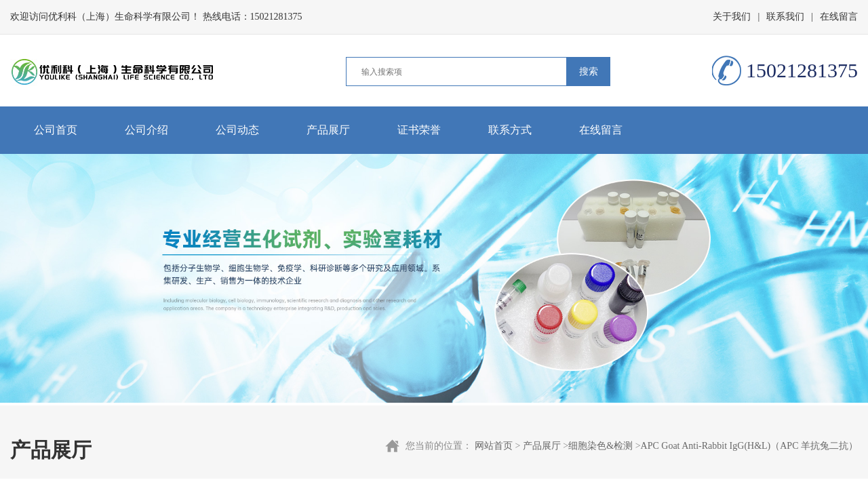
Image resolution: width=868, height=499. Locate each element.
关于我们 (732, 17)
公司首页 (56, 130)
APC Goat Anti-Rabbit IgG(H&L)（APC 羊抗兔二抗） (749, 446)
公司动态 (237, 130)
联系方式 (510, 130)
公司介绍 (146, 130)
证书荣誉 (419, 130)
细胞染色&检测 (600, 446)
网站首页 (494, 446)
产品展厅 (328, 130)
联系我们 (785, 17)
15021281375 (276, 17)
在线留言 (839, 17)
